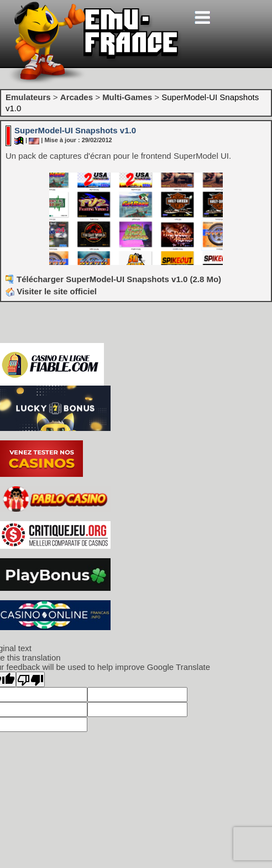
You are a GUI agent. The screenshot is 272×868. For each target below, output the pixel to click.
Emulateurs (28, 97)
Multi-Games (127, 97)
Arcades (77, 97)
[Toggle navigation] (202, 17)
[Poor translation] (30, 679)
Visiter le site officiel (51, 291)
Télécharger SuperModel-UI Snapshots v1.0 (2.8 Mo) (119, 279)
